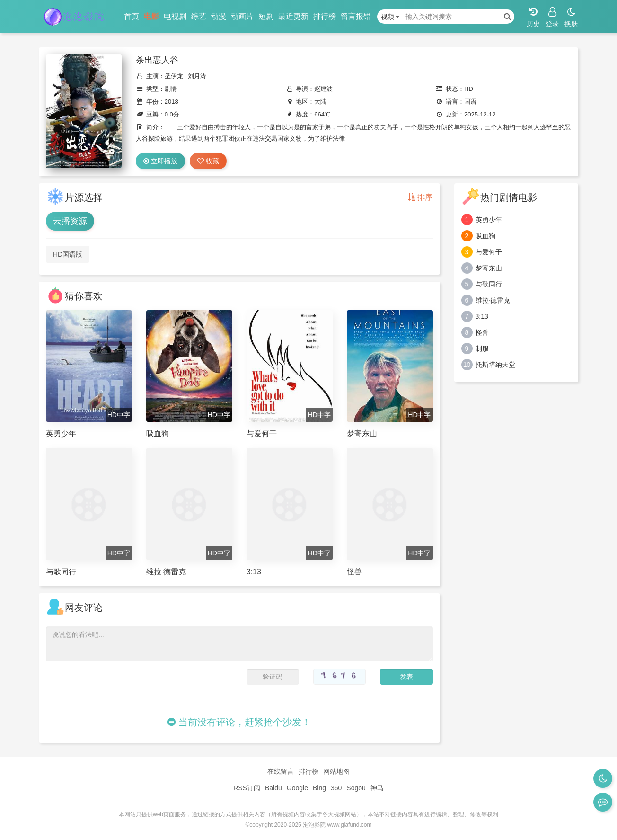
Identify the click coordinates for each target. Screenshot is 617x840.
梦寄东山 (489, 268)
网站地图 (336, 771)
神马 (377, 788)
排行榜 (325, 16)
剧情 (171, 89)
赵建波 (323, 89)
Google (297, 788)
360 (336, 788)
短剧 (266, 16)
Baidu (273, 788)
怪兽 (482, 332)
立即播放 (160, 161)
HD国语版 (68, 254)
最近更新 (293, 16)
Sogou (356, 788)
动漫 (219, 16)
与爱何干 (489, 252)
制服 (482, 349)
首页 (132, 16)
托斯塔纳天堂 (495, 365)
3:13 (482, 316)
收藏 (208, 161)
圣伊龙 (174, 76)
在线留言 (281, 771)
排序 (420, 197)
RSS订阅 (247, 788)
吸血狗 (485, 236)
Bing (319, 788)
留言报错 (356, 16)
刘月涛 (197, 76)
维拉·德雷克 (493, 300)
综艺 (199, 16)
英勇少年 (489, 220)
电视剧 (175, 16)
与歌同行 (489, 284)
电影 (151, 16)
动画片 (242, 16)
